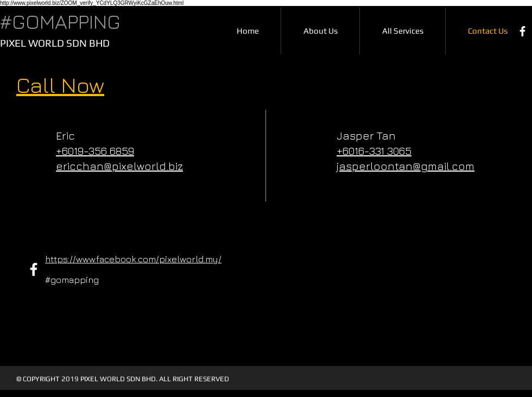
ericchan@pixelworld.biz (119, 166)
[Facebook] (522, 31)
